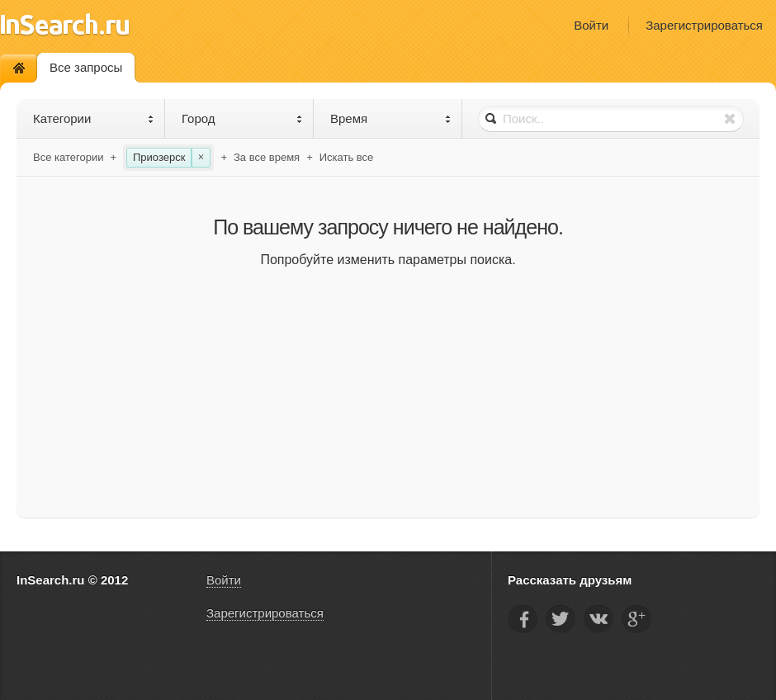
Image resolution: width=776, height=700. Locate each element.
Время (391, 118)
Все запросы (86, 67)
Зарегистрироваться (704, 25)
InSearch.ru (65, 24)
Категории (94, 118)
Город (242, 118)
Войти (591, 25)
